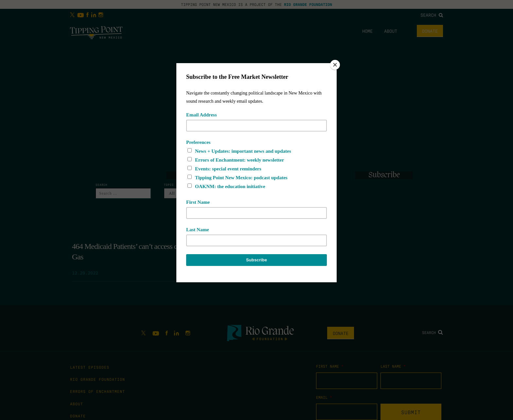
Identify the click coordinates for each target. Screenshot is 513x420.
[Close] (335, 65)
